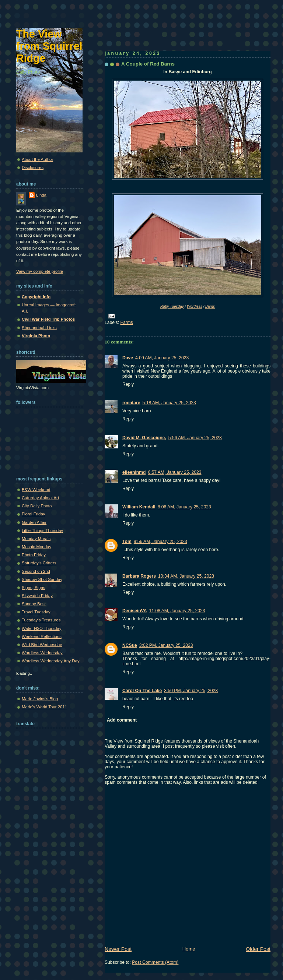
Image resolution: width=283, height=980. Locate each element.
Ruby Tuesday (172, 306)
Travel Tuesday (36, 612)
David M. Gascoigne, (144, 438)
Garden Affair (34, 522)
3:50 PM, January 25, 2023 (191, 691)
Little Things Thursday (42, 530)
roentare (131, 403)
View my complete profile (40, 271)
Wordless (195, 306)
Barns (210, 306)
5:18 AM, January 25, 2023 (169, 403)
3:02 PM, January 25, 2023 (166, 645)
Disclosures (33, 168)
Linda (41, 195)
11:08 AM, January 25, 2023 (177, 611)
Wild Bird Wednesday (42, 645)
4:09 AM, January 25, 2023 (162, 358)
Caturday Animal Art (40, 498)
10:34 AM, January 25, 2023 (186, 576)
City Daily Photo (37, 506)
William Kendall (139, 507)
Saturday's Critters (39, 563)
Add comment (122, 720)
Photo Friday (34, 555)
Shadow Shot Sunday (42, 579)
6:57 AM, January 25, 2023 (174, 472)
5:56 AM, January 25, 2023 (195, 438)
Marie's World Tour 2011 (44, 707)
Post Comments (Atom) (155, 962)
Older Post (258, 949)
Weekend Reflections (42, 637)
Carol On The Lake (142, 691)
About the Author (37, 159)
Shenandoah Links (39, 328)
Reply (128, 384)
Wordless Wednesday (42, 653)
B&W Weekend (36, 490)
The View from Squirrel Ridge (49, 46)
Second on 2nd (36, 571)
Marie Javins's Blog (40, 699)
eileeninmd (134, 472)
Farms (127, 322)
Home (189, 949)
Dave (128, 358)
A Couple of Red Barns (148, 64)
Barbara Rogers (139, 576)
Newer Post (118, 949)
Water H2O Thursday (41, 628)
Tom (127, 542)
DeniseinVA (135, 611)
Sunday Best (34, 604)
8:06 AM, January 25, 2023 (184, 507)
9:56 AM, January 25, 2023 (160, 542)
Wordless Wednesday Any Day (51, 661)
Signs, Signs (34, 588)
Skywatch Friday (37, 596)
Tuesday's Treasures (41, 620)
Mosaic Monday (36, 547)
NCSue (130, 645)
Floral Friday (34, 514)
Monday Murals (36, 539)
